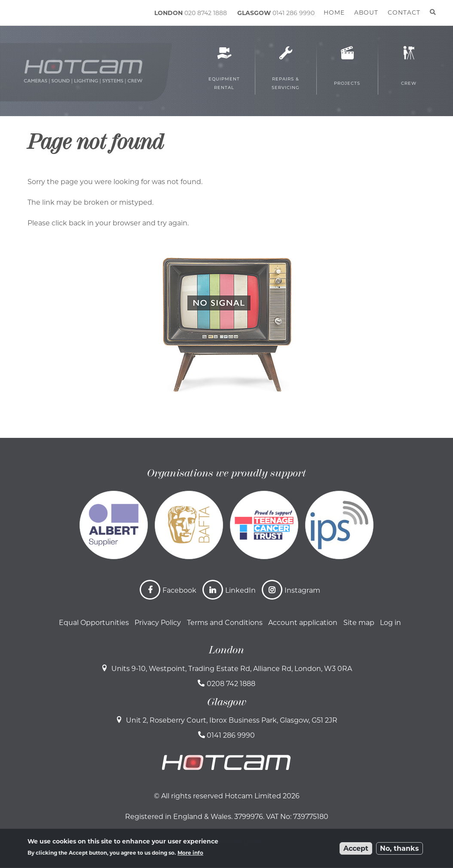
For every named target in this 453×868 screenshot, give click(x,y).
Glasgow (227, 702)
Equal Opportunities (94, 623)
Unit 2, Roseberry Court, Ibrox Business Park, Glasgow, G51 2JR (232, 720)
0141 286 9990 (294, 13)
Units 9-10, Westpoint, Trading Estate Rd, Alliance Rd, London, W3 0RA (232, 669)
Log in (390, 623)
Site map (359, 623)
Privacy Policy (158, 623)
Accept (356, 848)
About (366, 12)
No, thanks (399, 848)
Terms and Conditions (225, 623)
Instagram (302, 590)
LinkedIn (240, 590)
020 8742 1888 (206, 13)
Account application (303, 623)
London (226, 650)
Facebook (179, 590)
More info (190, 853)
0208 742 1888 (231, 684)
